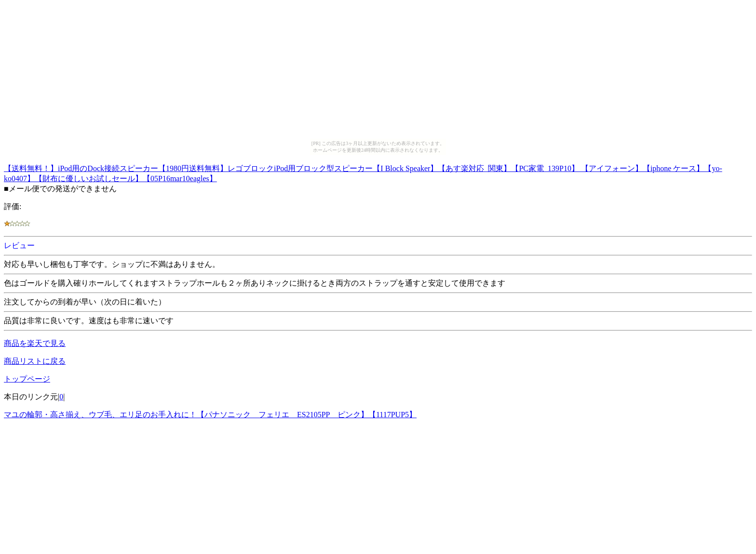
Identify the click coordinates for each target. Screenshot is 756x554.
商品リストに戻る (35, 361)
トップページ (27, 379)
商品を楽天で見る (35, 343)
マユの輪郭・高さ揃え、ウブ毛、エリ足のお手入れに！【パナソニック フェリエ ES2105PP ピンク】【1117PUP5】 (210, 415)
